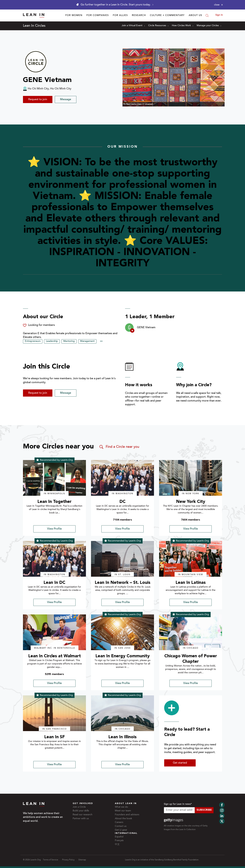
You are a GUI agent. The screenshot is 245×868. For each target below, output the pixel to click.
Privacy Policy (68, 860)
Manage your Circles (209, 26)
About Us (195, 15)
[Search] (207, 15)
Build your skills (81, 811)
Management (87, 341)
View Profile (54, 529)
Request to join (38, 99)
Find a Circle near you (119, 447)
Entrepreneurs (33, 341)
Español (119, 837)
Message (66, 99)
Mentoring (69, 341)
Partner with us (81, 819)
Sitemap (82, 860)
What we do (121, 807)
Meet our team (123, 811)
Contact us (121, 826)
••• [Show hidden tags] (101, 341)
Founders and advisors (127, 815)
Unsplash (149, 104)
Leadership (52, 341)
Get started (180, 763)
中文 (117, 845)
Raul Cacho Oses (134, 104)
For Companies (98, 15)
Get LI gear (121, 830)
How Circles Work (183, 26)
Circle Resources (158, 26)
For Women (74, 15)
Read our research (83, 815)
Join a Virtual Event (133, 26)
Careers (119, 822)
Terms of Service (51, 860)
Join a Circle (79, 807)
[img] (54, 478)
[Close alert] (218, 5)
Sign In (219, 15)
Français (119, 841)
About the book (123, 819)
